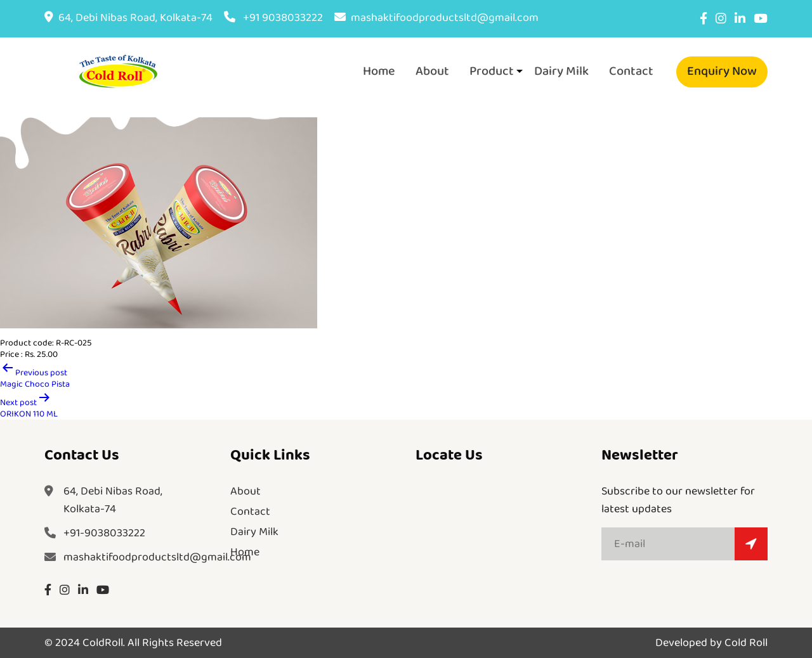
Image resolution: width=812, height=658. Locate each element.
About (432, 71)
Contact (631, 71)
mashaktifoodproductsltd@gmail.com (436, 18)
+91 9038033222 (273, 18)
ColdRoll (103, 643)
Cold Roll (746, 643)
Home (379, 71)
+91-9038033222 (104, 533)
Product (492, 71)
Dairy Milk (561, 71)
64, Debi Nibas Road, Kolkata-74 (128, 18)
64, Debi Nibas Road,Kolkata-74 (113, 500)
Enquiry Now (722, 71)
